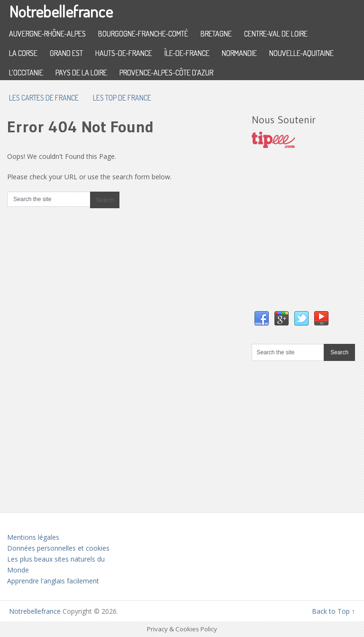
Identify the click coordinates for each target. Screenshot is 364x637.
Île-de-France (187, 53)
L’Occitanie (26, 73)
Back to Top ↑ (333, 611)
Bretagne (216, 34)
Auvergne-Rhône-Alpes (47, 34)
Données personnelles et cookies (58, 548)
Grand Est (66, 53)
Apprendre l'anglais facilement (53, 581)
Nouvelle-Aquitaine (301, 53)
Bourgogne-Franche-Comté (143, 34)
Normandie (239, 53)
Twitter (301, 319)
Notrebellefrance (61, 11)
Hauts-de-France (124, 53)
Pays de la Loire (81, 73)
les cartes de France (44, 98)
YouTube (321, 319)
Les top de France (122, 98)
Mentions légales (33, 537)
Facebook (262, 319)
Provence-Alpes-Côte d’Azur (166, 73)
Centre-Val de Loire (276, 34)
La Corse (23, 53)
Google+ (282, 319)
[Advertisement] (308, 239)
